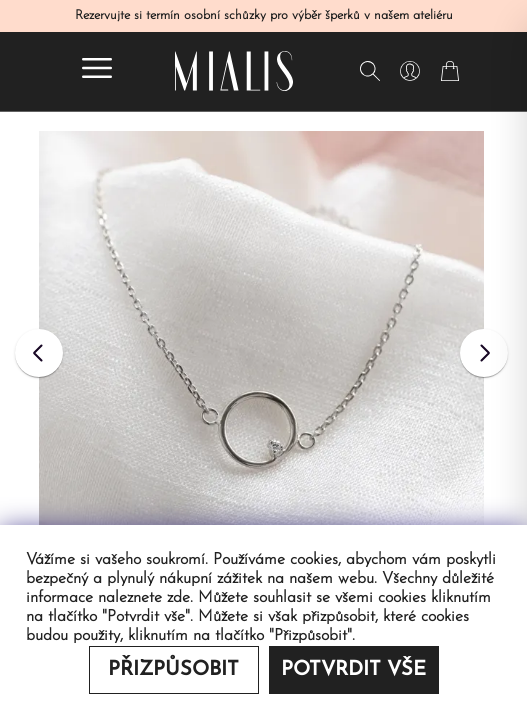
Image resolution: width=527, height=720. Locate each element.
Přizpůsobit (173, 670)
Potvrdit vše (353, 670)
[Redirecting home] (234, 71)
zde (178, 598)
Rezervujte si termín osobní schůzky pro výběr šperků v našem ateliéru (264, 15)
